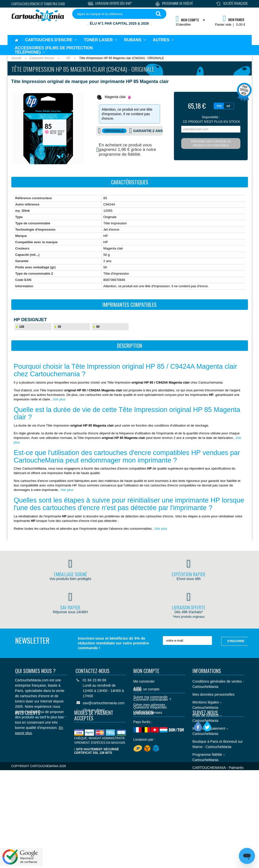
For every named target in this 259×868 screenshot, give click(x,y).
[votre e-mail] (187, 640)
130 (22, 327)
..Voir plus (58, 399)
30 (59, 327)
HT (229, 106)
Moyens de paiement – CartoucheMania (210, 731)
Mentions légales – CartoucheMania (207, 705)
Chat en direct (94, 710)
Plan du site (202, 791)
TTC (219, 106)
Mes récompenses (148, 713)
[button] (163, 40)
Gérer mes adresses (149, 705)
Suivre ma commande (151, 697)
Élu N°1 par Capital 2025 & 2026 (119, 23)
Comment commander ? (152, 735)
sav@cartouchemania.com (104, 703)
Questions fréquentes (150, 743)
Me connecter (144, 681)
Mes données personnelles (214, 694)
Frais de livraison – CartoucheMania (207, 718)
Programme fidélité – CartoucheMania (209, 757)
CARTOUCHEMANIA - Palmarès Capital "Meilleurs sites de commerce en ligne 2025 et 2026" (218, 776)
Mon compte (146, 671)
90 (98, 327)
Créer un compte (146, 689)
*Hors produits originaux (189, 617)
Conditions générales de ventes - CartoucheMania (218, 684)
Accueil (16, 58)
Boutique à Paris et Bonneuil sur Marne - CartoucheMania (218, 744)
